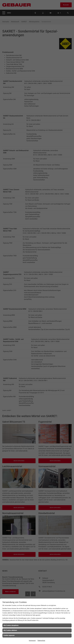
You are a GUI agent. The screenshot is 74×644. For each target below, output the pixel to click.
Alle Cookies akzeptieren (11, 625)
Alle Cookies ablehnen (10, 630)
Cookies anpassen (9, 635)
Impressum (32, 641)
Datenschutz (41, 641)
